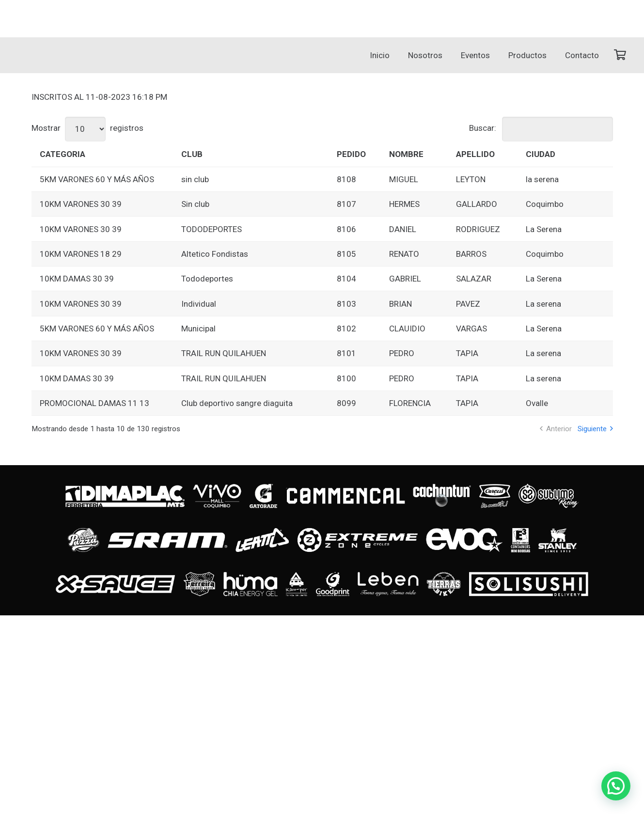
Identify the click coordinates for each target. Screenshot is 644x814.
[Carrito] (620, 55)
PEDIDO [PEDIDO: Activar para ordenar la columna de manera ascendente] (351, 154)
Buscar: (541, 128)
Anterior (559, 429)
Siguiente (592, 429)
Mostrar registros (87, 128)
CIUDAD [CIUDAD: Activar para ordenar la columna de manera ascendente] (541, 154)
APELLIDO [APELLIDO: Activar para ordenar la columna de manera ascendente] (475, 154)
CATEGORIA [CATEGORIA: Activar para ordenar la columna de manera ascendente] (63, 154)
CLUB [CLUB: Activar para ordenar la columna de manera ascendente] (192, 154)
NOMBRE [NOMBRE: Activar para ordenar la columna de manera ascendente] (406, 154)
